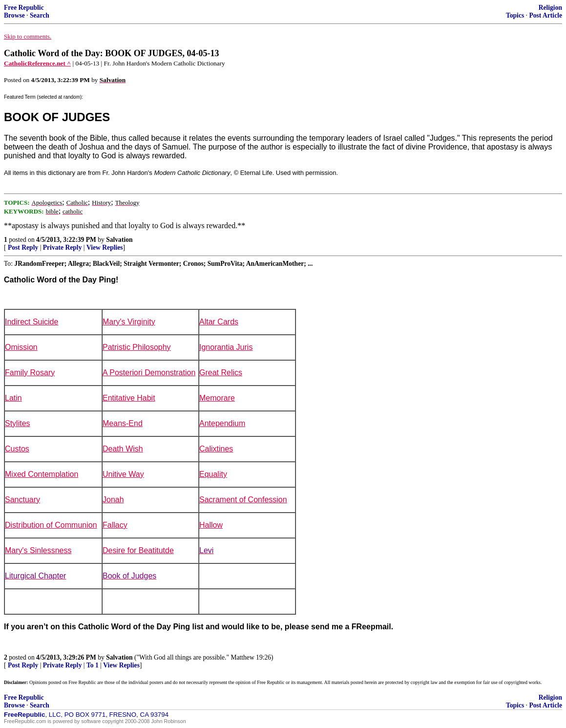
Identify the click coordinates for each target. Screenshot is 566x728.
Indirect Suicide (31, 322)
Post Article (545, 15)
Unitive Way (123, 474)
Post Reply (23, 247)
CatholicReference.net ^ (37, 63)
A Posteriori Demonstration (149, 373)
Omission (21, 347)
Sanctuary (22, 500)
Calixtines (216, 449)
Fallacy (115, 525)
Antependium (222, 423)
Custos (17, 449)
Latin (13, 398)
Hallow (211, 525)
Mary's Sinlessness (38, 550)
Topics (515, 15)
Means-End (123, 423)
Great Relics (221, 373)
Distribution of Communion (51, 525)
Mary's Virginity (129, 322)
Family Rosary (30, 373)
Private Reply (63, 247)
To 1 (93, 665)
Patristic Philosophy (137, 347)
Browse (14, 15)
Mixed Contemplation (42, 474)
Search (40, 15)
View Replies (105, 247)
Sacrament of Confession (243, 500)
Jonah (113, 500)
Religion (550, 8)
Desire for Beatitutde (138, 550)
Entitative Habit (129, 398)
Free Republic (24, 8)
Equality (213, 474)
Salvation (119, 240)
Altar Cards (219, 322)
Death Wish (123, 449)
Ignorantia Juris (226, 347)
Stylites (18, 423)
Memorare (217, 398)
